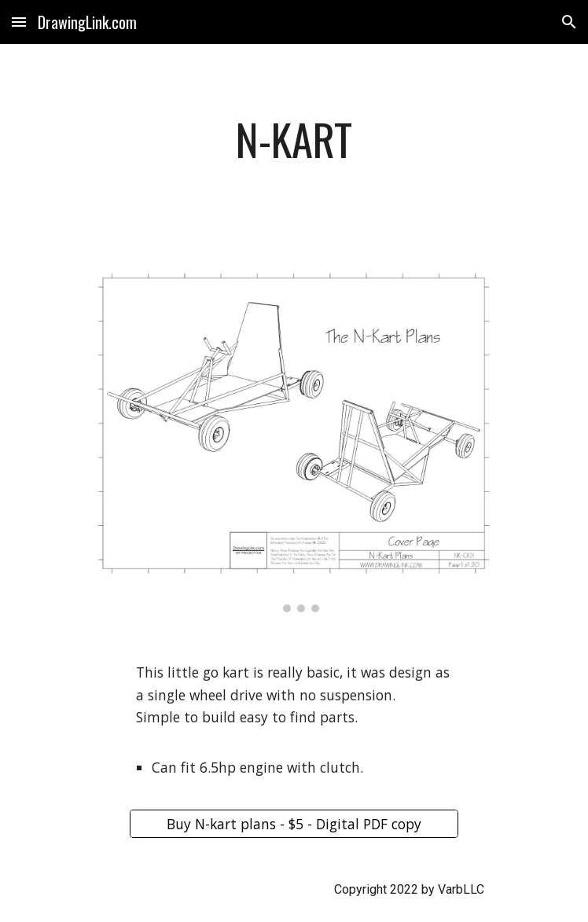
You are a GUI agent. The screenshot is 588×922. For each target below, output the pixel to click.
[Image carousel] (294, 441)
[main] (294, 147)
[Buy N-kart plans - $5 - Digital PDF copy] (294, 823)
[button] (19, 22)
